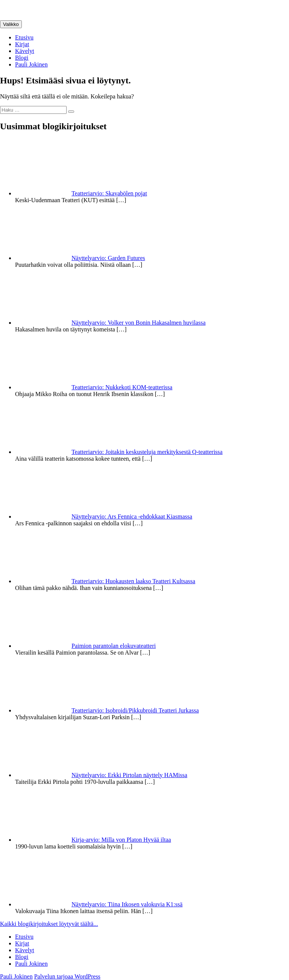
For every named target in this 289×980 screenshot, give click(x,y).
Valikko (11, 24)
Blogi (22, 58)
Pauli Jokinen (31, 64)
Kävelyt (25, 51)
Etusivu (24, 37)
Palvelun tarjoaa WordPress (67, 976)
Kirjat (22, 44)
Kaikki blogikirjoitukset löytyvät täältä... (49, 924)
